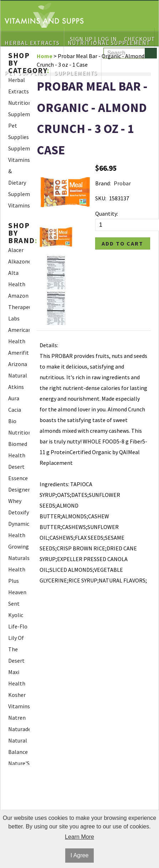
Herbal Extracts (19, 86)
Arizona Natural (18, 370)
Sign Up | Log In (93, 39)
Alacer (16, 250)
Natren (17, 718)
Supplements (19, 148)
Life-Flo (18, 626)
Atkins (16, 387)
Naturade (19, 729)
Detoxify (19, 512)
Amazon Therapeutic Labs (19, 307)
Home (45, 56)
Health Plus (17, 575)
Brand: (103, 183)
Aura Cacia (15, 404)
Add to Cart (122, 243)
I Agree (80, 855)
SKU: (101, 198)
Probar (122, 183)
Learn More (79, 837)
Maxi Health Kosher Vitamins (19, 689)
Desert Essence (18, 472)
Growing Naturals (19, 552)
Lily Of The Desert (16, 649)
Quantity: (107, 214)
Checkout (140, 39)
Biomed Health (18, 450)
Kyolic (16, 615)
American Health (19, 335)
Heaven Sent (17, 598)
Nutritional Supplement (19, 108)
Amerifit (19, 353)
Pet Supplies (19, 131)
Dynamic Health (19, 529)
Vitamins (19, 205)
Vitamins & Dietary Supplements (19, 177)
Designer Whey (19, 495)
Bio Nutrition (19, 427)
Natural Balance (18, 746)
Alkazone (19, 261)
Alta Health (17, 278)
